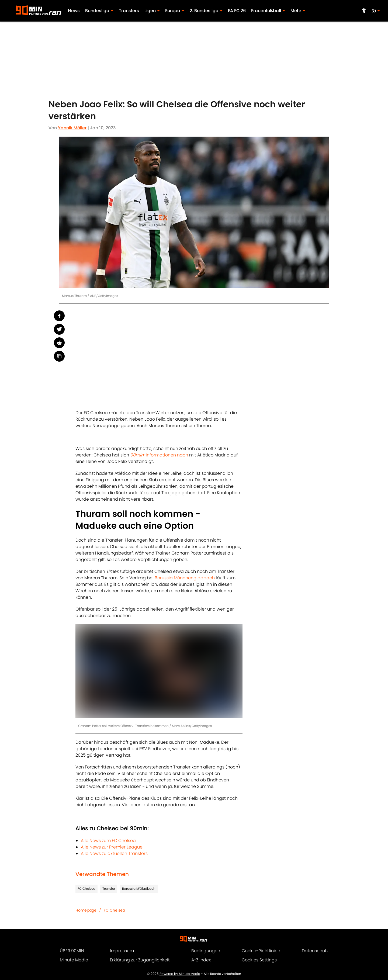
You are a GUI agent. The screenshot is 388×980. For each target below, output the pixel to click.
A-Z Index (201, 960)
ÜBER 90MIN (72, 951)
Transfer (109, 889)
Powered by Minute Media (180, 974)
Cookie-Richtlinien (261, 951)
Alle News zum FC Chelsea (108, 841)
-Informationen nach (159, 455)
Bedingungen (206, 951)
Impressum (122, 951)
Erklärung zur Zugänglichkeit (140, 960)
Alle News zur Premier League (112, 847)
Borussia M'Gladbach (139, 889)
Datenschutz (315, 951)
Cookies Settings (259, 960)
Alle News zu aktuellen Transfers (114, 853)
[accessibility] (364, 11)
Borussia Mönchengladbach (185, 578)
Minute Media (74, 960)
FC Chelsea (86, 889)
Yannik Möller (72, 128)
